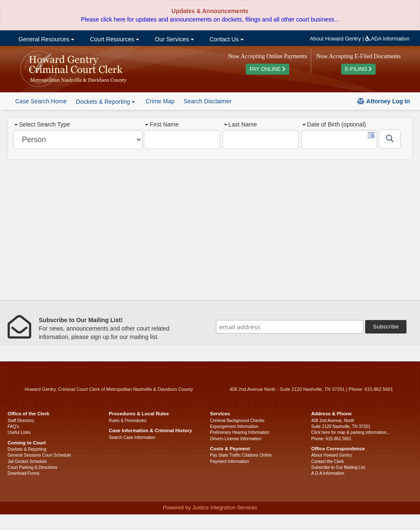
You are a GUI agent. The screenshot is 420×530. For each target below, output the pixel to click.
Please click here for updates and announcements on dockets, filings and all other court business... (210, 19)
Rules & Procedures (128, 421)
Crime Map (160, 101)
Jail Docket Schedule (27, 461)
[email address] (290, 327)
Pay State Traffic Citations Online (241, 455)
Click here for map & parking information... (351, 432)
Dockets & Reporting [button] (105, 102)
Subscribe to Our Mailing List (338, 467)
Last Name (241, 124)
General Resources (46, 39)
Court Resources (114, 39)
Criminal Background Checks (237, 421)
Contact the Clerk (327, 461)
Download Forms (24, 473)
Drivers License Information (236, 439)
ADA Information (387, 39)
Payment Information (229, 461)
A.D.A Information (328, 473)
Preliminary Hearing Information (240, 432)
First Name (162, 124)
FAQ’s (13, 426)
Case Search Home (41, 101)
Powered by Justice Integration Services (210, 508)
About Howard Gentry (335, 39)
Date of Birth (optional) (334, 124)
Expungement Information (234, 426)
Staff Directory (21, 421)
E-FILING (359, 69)
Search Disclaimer (208, 101)
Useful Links (19, 432)
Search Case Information (132, 437)
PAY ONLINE (268, 69)
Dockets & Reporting (27, 449)
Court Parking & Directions (32, 467)
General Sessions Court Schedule (39, 455)
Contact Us (226, 39)
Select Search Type (42, 124)
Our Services (174, 39)
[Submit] (390, 139)
